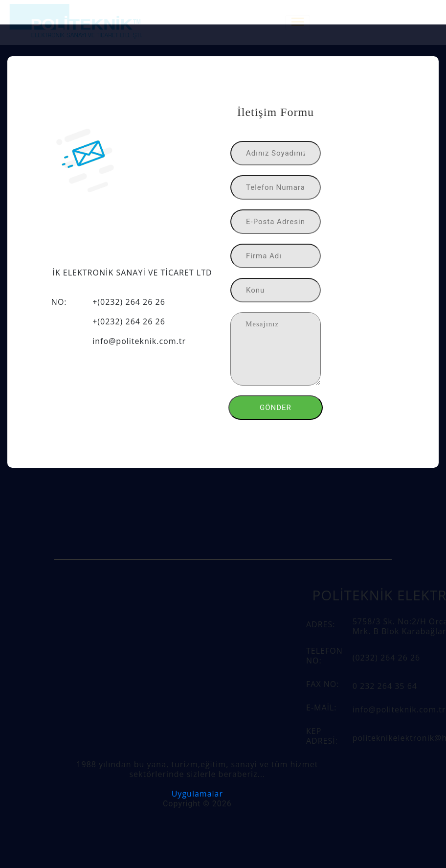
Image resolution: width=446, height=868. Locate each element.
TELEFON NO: (324, 656)
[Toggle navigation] (298, 23)
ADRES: (321, 624)
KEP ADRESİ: (322, 736)
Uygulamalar (197, 794)
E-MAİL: (322, 708)
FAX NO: (323, 684)
